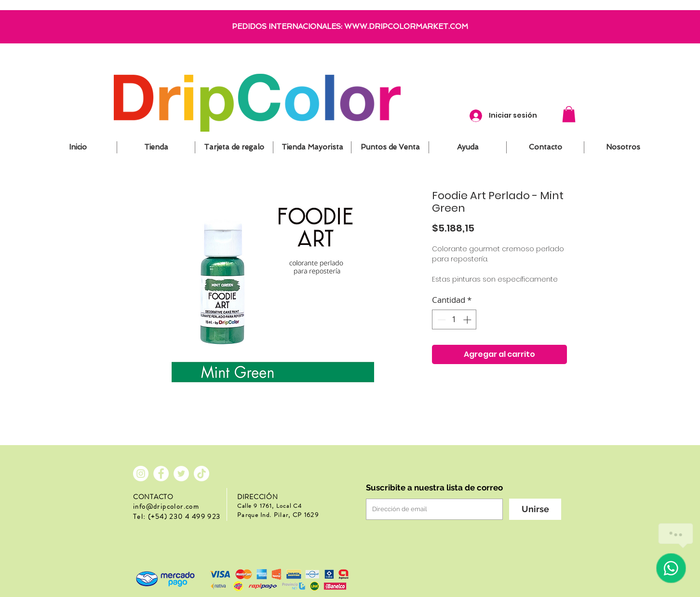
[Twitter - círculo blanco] (181, 474)
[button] (569, 114)
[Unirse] (535, 509)
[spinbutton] (454, 320)
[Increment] (468, 320)
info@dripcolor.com (166, 506)
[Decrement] (441, 320)
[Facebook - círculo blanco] (161, 474)
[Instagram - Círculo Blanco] (141, 474)
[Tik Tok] (202, 474)
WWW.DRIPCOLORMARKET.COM (406, 27)
